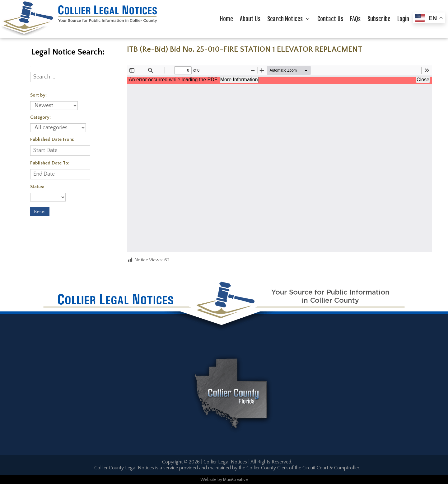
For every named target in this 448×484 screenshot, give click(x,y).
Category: (40, 117)
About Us (250, 19)
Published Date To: (50, 163)
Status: (37, 187)
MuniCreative (236, 480)
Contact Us (330, 19)
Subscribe (379, 19)
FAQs (355, 19)
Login (403, 19)
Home (226, 19)
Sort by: (38, 95)
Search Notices (291, 19)
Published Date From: (52, 139)
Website (208, 480)
